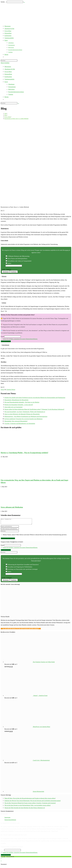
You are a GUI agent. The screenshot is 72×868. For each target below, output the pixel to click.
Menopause (8, 67)
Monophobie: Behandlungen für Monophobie (16, 400)
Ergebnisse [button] (14, 272)
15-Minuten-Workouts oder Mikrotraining (18, 256)
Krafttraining (8, 77)
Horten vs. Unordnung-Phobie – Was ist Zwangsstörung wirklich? (25, 453)
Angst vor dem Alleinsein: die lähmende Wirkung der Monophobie (22, 414)
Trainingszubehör (9, 79)
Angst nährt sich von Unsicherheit (13, 407)
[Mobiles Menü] (5, 63)
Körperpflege (8, 74)
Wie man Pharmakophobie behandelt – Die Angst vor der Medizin (22, 402)
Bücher (7, 97)
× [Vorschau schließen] (1, 859)
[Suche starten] (18, 104)
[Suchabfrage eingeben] (9, 61)
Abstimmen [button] (6, 272)
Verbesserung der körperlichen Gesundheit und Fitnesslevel (23, 566)
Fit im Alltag (8, 72)
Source (3, 390)
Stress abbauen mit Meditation (12, 507)
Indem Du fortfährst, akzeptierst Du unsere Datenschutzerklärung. (20, 339)
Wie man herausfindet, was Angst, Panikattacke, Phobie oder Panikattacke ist (25, 412)
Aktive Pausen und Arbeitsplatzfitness (17, 259)
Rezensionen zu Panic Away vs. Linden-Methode (16, 119)
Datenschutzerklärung (10, 821)
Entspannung (12, 87)
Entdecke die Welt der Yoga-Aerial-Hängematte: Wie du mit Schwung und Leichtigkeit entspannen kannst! (33, 802)
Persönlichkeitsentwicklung (16, 92)
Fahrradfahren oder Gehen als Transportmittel (19, 261)
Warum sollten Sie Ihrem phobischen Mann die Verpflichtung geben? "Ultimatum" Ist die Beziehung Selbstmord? (34, 409)
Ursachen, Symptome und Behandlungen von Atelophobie (20, 424)
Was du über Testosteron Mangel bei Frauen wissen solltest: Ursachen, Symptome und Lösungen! (30, 804)
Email (2, 337)
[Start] (6, 113)
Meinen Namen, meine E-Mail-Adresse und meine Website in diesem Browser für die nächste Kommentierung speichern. (35, 536)
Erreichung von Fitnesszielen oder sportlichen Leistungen (22, 570)
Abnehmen (11, 84)
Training (11, 94)
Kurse (6, 82)
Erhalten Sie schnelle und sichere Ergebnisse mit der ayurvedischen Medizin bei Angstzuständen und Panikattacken (35, 398)
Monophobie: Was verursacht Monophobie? (16, 421)
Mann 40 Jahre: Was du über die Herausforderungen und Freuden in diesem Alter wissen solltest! (30, 799)
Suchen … (4, 2)
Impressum (7, 819)
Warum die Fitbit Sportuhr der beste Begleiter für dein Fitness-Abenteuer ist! (25, 809)
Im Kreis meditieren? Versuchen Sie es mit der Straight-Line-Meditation (23, 419)
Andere (9, 263)
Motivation (11, 89)
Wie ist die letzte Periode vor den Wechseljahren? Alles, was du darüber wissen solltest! (28, 806)
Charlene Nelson (11, 390)
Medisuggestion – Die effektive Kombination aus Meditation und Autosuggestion (26, 416)
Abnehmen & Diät (10, 69)
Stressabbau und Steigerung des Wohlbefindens (20, 568)
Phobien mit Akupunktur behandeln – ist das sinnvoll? (19, 405)
